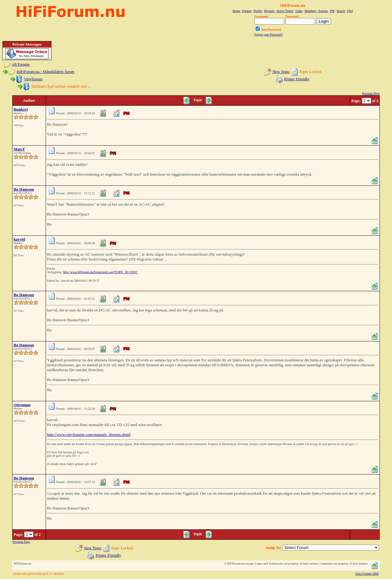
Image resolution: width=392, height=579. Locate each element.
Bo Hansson (24, 189)
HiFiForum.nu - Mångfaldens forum (45, 72)
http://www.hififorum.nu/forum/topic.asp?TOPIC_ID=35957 (100, 272)
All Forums (21, 64)
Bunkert (21, 109)
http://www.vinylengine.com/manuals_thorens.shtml (89, 434)
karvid (19, 239)
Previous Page (371, 93)
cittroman (22, 405)
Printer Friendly (297, 79)
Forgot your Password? (269, 34)
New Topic (281, 72)
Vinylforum (33, 79)
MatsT (19, 149)
